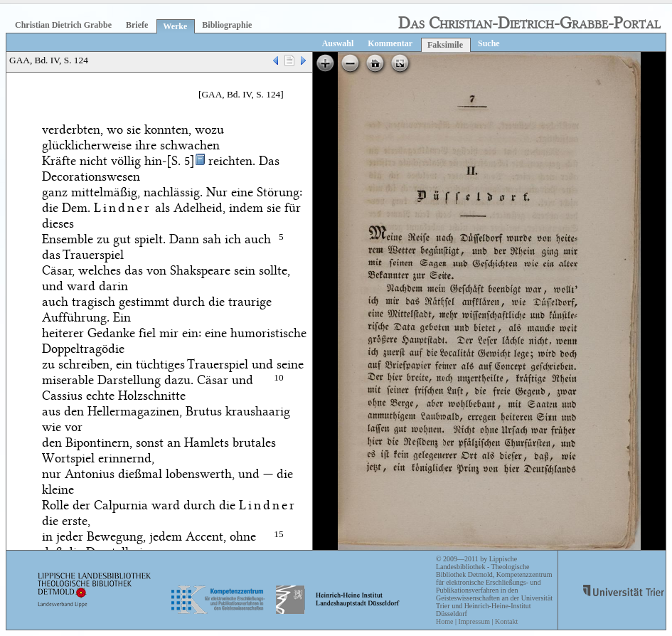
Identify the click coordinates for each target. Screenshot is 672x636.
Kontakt (506, 621)
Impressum (474, 621)
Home (444, 621)
